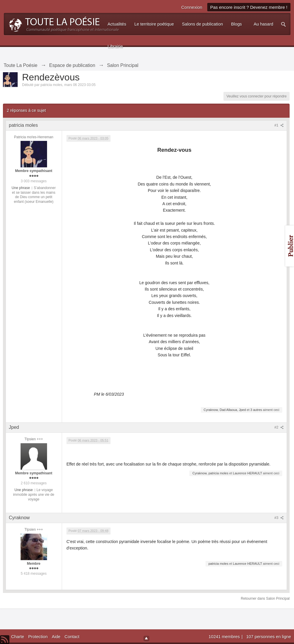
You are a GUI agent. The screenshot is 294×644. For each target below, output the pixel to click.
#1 (279, 125)
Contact (72, 637)
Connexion (192, 7)
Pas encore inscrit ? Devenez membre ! (249, 7)
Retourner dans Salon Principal (265, 599)
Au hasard (264, 24)
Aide (56, 637)
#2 (279, 427)
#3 (279, 518)
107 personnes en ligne (268, 637)
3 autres (256, 410)
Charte (18, 637)
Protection (38, 637)
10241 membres (225, 637)
